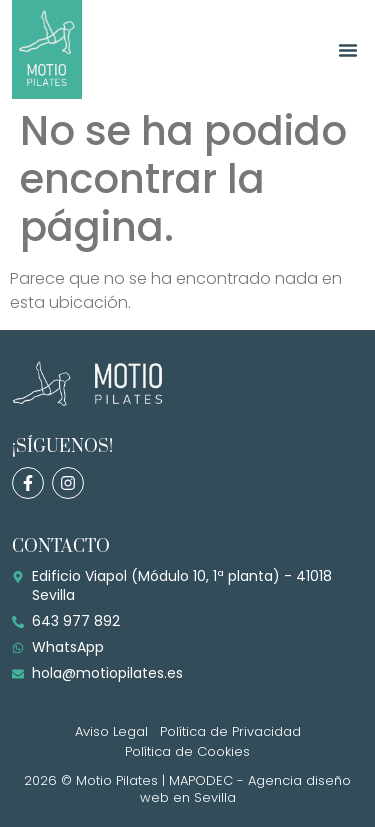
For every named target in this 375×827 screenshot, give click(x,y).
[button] (348, 50)
